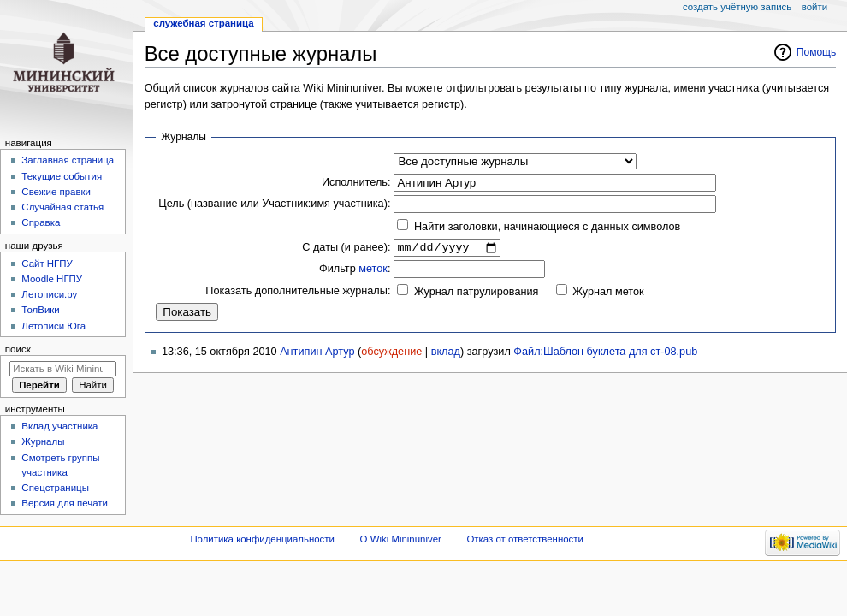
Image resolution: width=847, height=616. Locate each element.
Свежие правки (56, 192)
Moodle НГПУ (52, 279)
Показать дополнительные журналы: (298, 293)
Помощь (817, 52)
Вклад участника (59, 426)
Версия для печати (65, 503)
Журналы (43, 441)
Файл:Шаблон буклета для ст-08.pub (605, 353)
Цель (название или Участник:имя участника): (274, 204)
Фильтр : (355, 271)
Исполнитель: (356, 182)
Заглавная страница (68, 160)
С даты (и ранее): (346, 248)
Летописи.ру (49, 294)
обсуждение (391, 353)
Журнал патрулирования (476, 294)
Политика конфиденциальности (262, 539)
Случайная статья (62, 207)
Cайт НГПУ (47, 264)
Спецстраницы (55, 488)
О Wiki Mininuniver (401, 539)
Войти (814, 7)
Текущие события (62, 176)
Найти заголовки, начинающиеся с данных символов (547, 227)
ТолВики (40, 310)
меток (373, 271)
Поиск (18, 349)
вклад (446, 353)
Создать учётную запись (737, 7)
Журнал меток (608, 294)
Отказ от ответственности (524, 539)
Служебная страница (203, 23)
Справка (41, 222)
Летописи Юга (53, 326)
